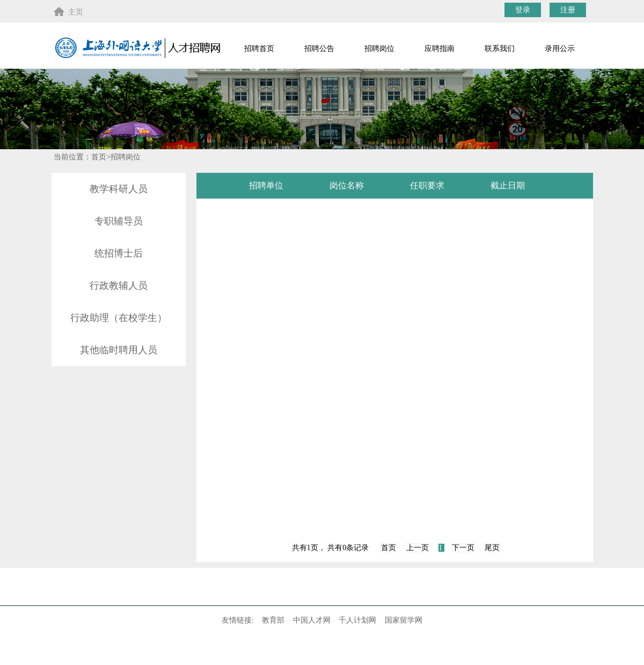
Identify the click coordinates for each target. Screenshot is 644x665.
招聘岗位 (379, 49)
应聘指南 (440, 49)
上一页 (418, 548)
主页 (68, 12)
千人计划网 (357, 620)
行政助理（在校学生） (119, 318)
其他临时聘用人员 (119, 350)
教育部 (273, 620)
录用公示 (560, 49)
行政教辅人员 (119, 286)
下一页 (463, 548)
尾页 (492, 548)
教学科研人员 (119, 189)
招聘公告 (319, 49)
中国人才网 (312, 620)
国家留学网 (404, 620)
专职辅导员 (119, 221)
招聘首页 (259, 49)
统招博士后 (119, 253)
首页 (389, 548)
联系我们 (500, 49)
